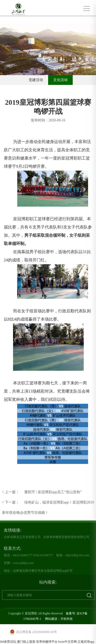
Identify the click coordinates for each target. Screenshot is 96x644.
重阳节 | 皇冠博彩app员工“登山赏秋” (42, 492)
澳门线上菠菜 (26, 642)
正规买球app (86, 642)
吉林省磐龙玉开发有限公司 (22, 537)
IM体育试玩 (8, 642)
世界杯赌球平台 (47, 642)
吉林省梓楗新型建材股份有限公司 (66, 537)
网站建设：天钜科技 (59, 619)
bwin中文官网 (68, 642)
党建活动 (36, 80)
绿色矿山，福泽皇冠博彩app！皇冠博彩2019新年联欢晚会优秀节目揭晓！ (48, 502)
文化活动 (60, 80)
